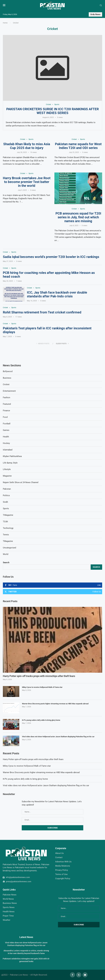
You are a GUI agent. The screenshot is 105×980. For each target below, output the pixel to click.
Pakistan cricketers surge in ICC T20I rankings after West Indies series (52, 111)
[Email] (85, 975)
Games (6, 430)
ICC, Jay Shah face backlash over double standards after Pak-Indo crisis (57, 295)
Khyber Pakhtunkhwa (12, 456)
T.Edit (5, 522)
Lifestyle (7, 469)
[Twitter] (79, 975)
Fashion (6, 397)
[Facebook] (72, 975)
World (6, 554)
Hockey (6, 443)
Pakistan (7, 489)
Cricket (6, 384)
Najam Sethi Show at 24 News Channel (21, 482)
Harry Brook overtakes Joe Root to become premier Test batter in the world (27, 182)
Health (6, 437)
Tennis (6, 535)
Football (7, 424)
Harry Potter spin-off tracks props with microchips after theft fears (39, 676)
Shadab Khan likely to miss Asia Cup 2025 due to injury (27, 146)
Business (7, 378)
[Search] (101, 5)
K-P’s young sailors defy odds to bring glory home (41, 720)
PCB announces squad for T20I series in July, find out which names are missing (78, 217)
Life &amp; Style (10, 463)
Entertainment (9, 391)
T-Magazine (8, 515)
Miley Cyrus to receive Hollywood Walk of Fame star (42, 687)
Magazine (7, 476)
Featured (7, 404)
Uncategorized (9, 548)
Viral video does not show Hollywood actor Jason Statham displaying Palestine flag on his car (58, 737)
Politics (6, 495)
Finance (6, 411)
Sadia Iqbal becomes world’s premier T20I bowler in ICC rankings (51, 257)
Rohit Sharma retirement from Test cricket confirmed (42, 312)
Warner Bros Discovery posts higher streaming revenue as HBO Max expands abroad (55, 704)
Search (6, 563)
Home (5, 23)
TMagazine (8, 541)
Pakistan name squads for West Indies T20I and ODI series (78, 146)
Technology (8, 528)
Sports (6, 509)
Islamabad (8, 450)
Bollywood (8, 371)
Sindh (5, 502)
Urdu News (95, 14)
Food (5, 417)
